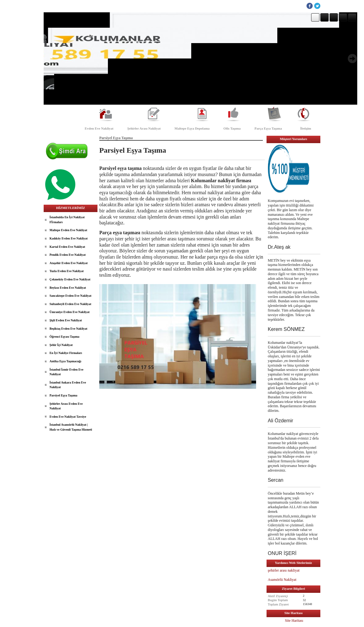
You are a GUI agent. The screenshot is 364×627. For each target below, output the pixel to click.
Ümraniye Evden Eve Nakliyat (69, 312)
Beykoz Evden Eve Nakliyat (68, 288)
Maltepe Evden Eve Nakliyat (68, 230)
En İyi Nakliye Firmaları (66, 353)
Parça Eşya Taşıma (268, 128)
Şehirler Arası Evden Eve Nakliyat (66, 406)
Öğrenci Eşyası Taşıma (64, 337)
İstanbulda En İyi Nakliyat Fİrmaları (67, 220)
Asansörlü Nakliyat (283, 580)
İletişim (306, 128)
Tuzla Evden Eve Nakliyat (67, 271)
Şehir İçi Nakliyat (61, 345)
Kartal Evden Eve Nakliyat (67, 247)
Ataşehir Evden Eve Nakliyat (69, 263)
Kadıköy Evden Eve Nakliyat (69, 238)
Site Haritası (294, 621)
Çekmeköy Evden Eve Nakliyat (70, 279)
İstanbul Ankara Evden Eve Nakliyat (68, 385)
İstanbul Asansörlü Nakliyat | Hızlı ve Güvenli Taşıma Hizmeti (71, 427)
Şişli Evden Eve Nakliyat (66, 320)
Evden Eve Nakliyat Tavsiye (68, 417)
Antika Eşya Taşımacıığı (65, 361)
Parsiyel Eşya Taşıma (63, 395)
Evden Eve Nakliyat (99, 128)
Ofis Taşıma (232, 128)
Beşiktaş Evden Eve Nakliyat (68, 329)
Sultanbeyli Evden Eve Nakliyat (70, 304)
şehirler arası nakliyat (284, 570)
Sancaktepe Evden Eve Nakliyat (70, 296)
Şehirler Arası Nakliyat (144, 128)
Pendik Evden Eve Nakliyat (68, 255)
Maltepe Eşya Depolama (192, 128)
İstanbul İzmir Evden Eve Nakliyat (66, 372)
